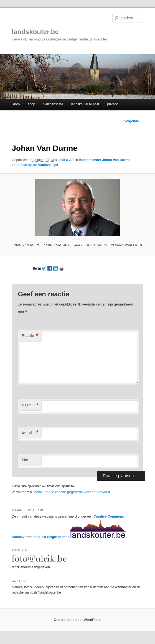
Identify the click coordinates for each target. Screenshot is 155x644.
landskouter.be (35, 32)
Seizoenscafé (53, 104)
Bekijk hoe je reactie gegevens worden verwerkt (72, 492)
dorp (16, 104)
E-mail (30, 433)
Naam (30, 405)
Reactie (30, 336)
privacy (112, 104)
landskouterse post (85, 104)
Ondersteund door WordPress (77, 620)
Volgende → (134, 121)
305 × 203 (67, 160)
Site (25, 460)
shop (31, 104)
